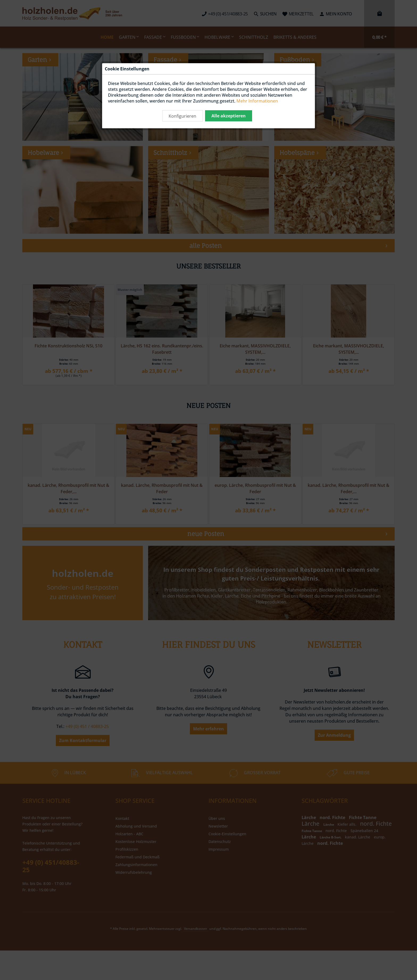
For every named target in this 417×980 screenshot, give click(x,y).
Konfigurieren (182, 116)
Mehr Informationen (257, 101)
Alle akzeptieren (229, 116)
